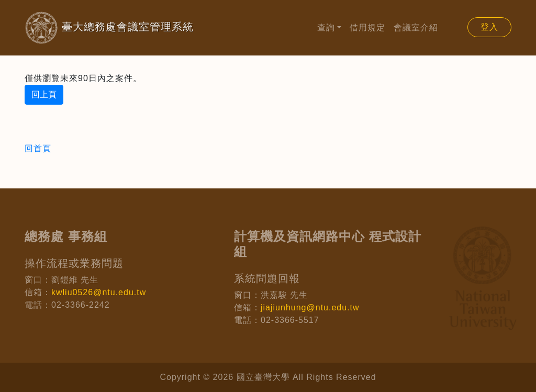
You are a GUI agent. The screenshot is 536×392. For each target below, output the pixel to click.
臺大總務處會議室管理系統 (92, 28)
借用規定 (367, 27)
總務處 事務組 (66, 236)
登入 (489, 27)
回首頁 (38, 148)
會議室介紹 (416, 27)
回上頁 (44, 94)
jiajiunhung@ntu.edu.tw (310, 307)
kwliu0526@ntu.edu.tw (99, 292)
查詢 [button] (326, 27)
